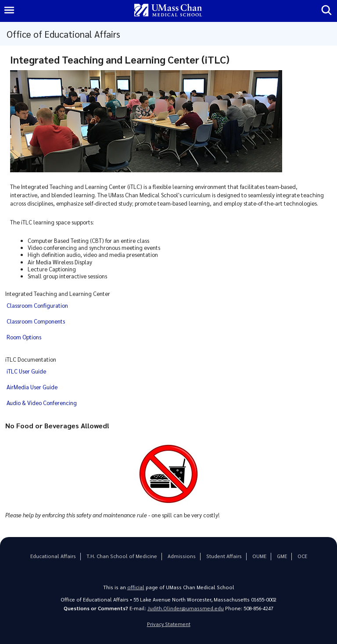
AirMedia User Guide (32, 387)
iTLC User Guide (26, 371)
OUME (259, 556)
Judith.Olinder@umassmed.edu (186, 608)
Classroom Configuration (37, 305)
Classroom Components (36, 321)
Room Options (24, 337)
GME (282, 556)
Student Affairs (224, 556)
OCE (302, 556)
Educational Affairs (53, 556)
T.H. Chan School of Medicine (122, 556)
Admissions (182, 556)
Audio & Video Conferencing (42, 403)
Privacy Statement (169, 624)
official (136, 587)
